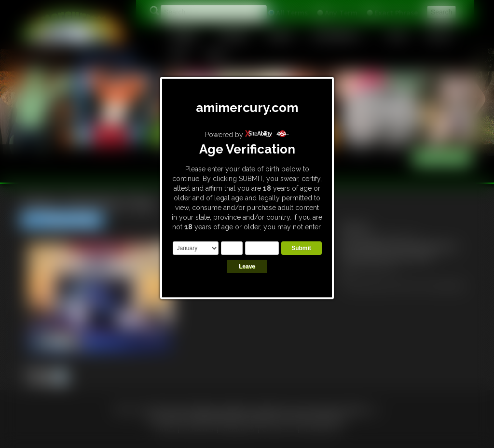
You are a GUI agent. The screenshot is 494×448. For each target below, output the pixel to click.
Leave (247, 266)
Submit (301, 248)
